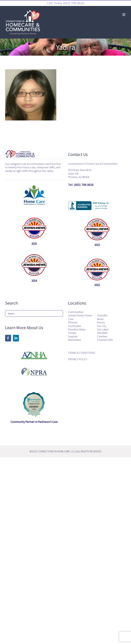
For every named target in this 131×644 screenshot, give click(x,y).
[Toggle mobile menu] (124, 15)
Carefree (102, 336)
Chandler (102, 315)
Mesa (100, 319)
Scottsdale (75, 326)
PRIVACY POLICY (78, 359)
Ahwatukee (75, 340)
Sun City (102, 326)
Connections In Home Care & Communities (93, 164)
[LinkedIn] (16, 338)
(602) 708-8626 (73, 3)
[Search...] (34, 313)
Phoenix (73, 322)
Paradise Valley (77, 329)
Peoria (101, 322)
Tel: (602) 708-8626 (81, 185)
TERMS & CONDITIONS (82, 353)
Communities (76, 312)
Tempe (72, 333)
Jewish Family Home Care (80, 317)
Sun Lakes (103, 329)
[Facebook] (8, 338)
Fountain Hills (105, 340)
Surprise (73, 336)
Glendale (102, 333)
